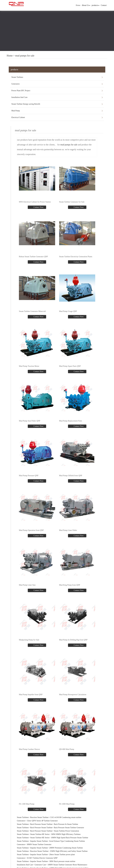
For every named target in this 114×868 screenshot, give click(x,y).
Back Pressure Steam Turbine (41, 822)
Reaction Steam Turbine (39, 815)
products (95, 5)
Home (78, 5)
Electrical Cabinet (18, 117)
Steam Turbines (17, 77)
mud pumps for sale (25, 56)
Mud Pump (16, 111)
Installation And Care (19, 97)
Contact (104, 5)
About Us (86, 5)
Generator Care (40, 862)
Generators (15, 84)
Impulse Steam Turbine (39, 839)
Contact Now (38, 207)
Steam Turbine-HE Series (40, 832)
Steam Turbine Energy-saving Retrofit (26, 104)
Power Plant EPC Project (21, 91)
